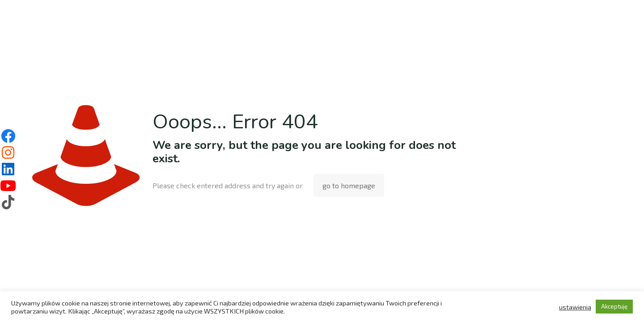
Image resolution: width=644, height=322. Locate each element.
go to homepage (349, 185)
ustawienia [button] (575, 307)
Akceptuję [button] (614, 306)
